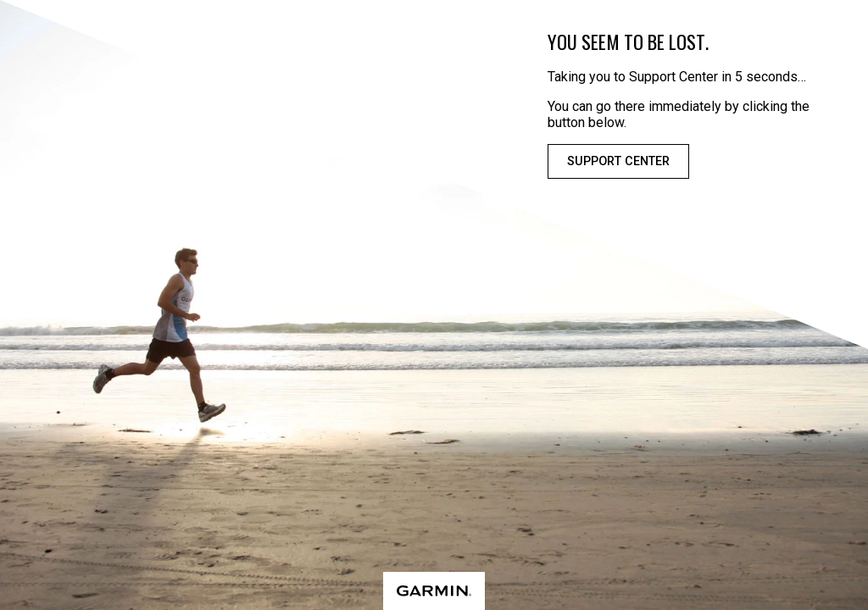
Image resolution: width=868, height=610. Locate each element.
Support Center (618, 161)
